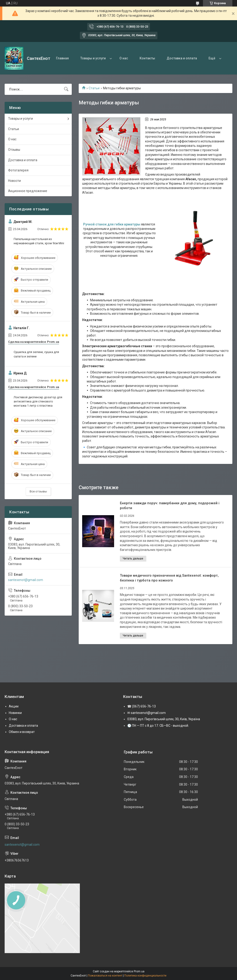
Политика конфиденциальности (145, 976)
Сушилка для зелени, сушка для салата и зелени (36, 354)
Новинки (15, 713)
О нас (124, 58)
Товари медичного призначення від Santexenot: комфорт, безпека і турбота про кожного (169, 578)
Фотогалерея (18, 170)
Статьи (94, 88)
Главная (62, 58)
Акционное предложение (28, 191)
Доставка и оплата (182, 58)
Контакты (147, 58)
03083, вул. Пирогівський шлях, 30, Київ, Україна (164, 719)
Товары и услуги (93, 58)
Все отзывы (38, 491)
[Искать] (66, 89)
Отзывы (14, 150)
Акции (14, 706)
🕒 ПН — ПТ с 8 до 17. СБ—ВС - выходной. (158, 726)
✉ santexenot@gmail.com (147, 713)
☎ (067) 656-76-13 (142, 706)
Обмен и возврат (22, 732)
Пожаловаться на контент (105, 976)
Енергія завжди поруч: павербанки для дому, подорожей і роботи (170, 506)
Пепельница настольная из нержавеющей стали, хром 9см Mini (39, 241)
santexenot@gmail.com (26, 580)
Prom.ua (139, 971)
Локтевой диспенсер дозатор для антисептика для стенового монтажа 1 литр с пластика (38, 401)
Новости (14, 181)
